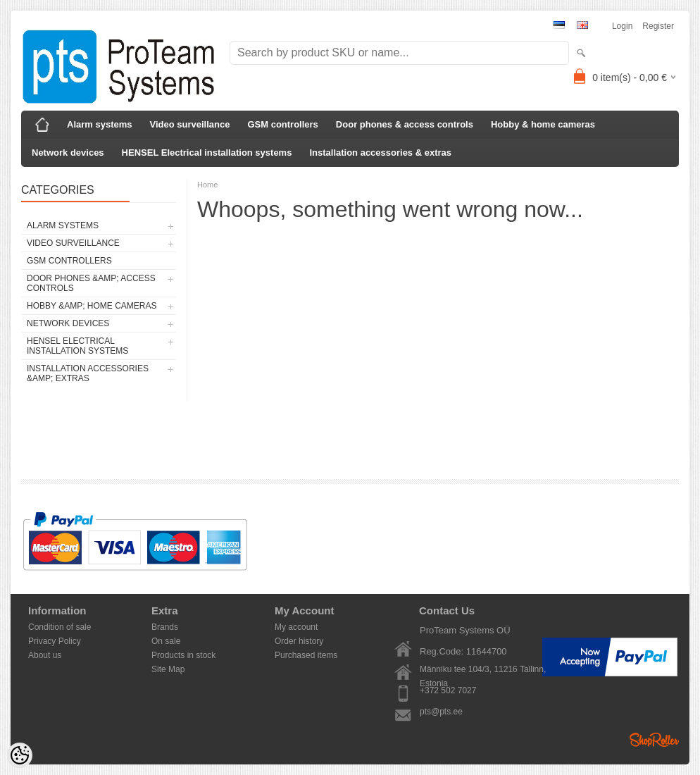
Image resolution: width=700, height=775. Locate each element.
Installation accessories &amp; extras (88, 373)
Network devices (68, 153)
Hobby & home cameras (543, 124)
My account (296, 627)
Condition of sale (60, 627)
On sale (166, 641)
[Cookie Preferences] (20, 755)
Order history (299, 641)
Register (658, 26)
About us (45, 655)
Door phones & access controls (405, 124)
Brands (165, 627)
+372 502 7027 (448, 690)
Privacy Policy (55, 641)
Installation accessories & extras (380, 153)
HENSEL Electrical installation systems (207, 153)
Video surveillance (190, 124)
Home (207, 185)
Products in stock (183, 655)
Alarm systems (100, 124)
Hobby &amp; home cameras (92, 306)
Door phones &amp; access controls (91, 283)
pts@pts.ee (441, 712)
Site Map (168, 669)
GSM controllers (282, 124)
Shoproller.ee (654, 740)
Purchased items (306, 655)
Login (622, 26)
